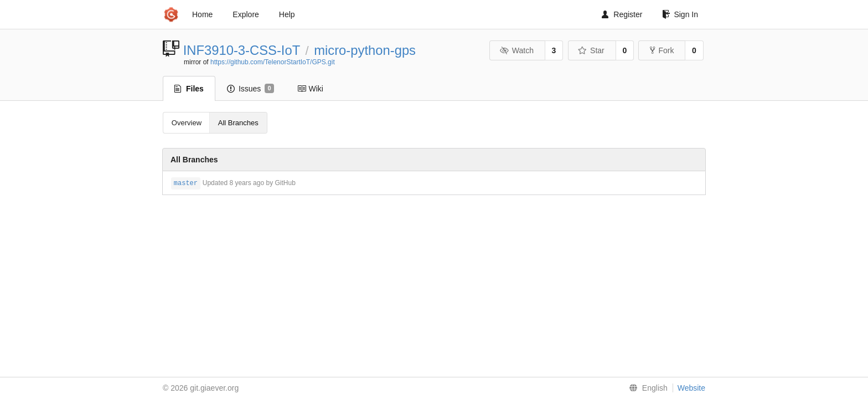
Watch (516, 50)
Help (287, 14)
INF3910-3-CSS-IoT (242, 50)
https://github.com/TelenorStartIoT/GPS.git (273, 62)
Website (691, 388)
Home (202, 14)
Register (622, 14)
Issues (250, 89)
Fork (662, 50)
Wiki (310, 89)
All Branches (238, 123)
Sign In (680, 14)
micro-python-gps (365, 50)
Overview (187, 123)
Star (591, 50)
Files (189, 89)
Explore (246, 14)
